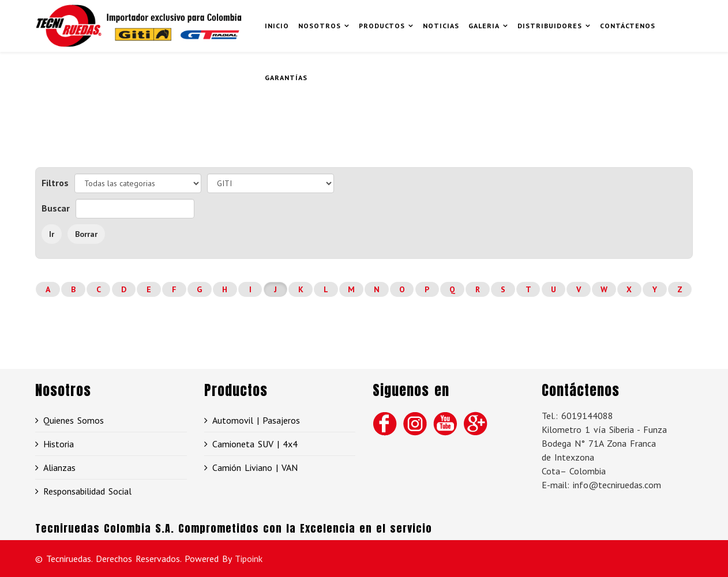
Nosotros (320, 26)
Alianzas (59, 467)
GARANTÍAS (286, 78)
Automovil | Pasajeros (256, 420)
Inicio (277, 26)
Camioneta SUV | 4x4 (255, 444)
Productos (382, 26)
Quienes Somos (74, 420)
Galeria (484, 26)
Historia (59, 444)
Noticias (441, 26)
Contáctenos (628, 26)
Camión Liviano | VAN (255, 467)
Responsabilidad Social (87, 491)
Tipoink (249, 559)
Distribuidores (550, 26)
